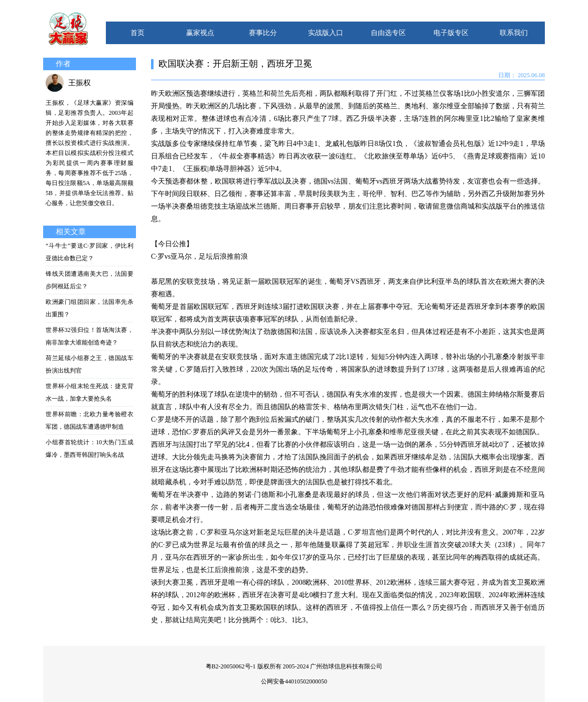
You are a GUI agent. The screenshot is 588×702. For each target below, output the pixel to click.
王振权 (80, 83)
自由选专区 (388, 33)
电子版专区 (451, 33)
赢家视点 (200, 33)
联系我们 (514, 33)
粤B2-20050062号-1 (231, 666)
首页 (137, 33)
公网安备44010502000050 (294, 681)
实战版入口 (326, 33)
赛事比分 (263, 33)
